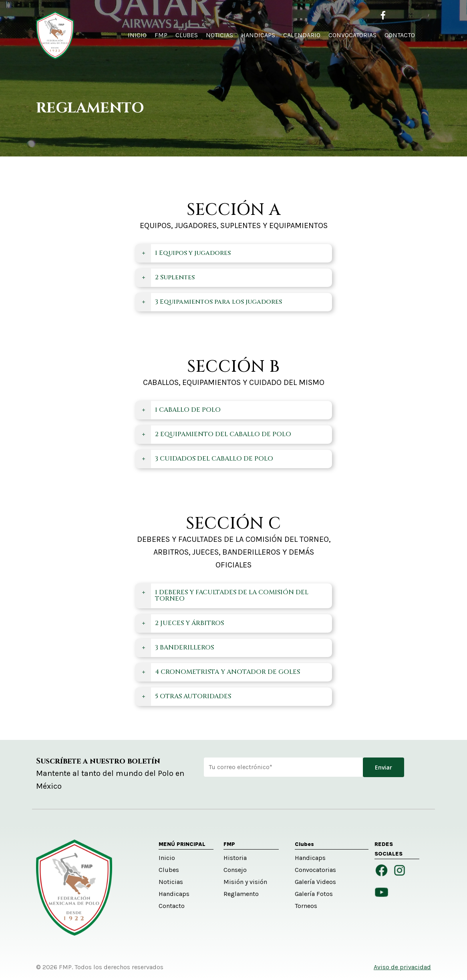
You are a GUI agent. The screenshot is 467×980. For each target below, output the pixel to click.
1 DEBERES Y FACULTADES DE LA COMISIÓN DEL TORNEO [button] (224, 595)
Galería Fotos (314, 894)
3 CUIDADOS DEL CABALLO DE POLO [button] (207, 459)
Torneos (306, 906)
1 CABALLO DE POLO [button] (180, 410)
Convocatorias (315, 870)
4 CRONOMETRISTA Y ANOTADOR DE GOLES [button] (220, 672)
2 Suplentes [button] (167, 277)
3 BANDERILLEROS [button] (177, 647)
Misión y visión (245, 882)
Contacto (172, 906)
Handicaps (174, 894)
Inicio (167, 858)
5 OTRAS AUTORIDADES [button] (186, 696)
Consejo (235, 870)
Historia (235, 858)
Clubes (169, 870)
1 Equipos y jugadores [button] (185, 253)
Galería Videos (315, 882)
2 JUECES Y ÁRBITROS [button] (182, 623)
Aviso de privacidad (402, 967)
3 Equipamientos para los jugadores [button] (211, 302)
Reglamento (241, 894)
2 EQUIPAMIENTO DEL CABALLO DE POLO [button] (216, 434)
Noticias (171, 882)
